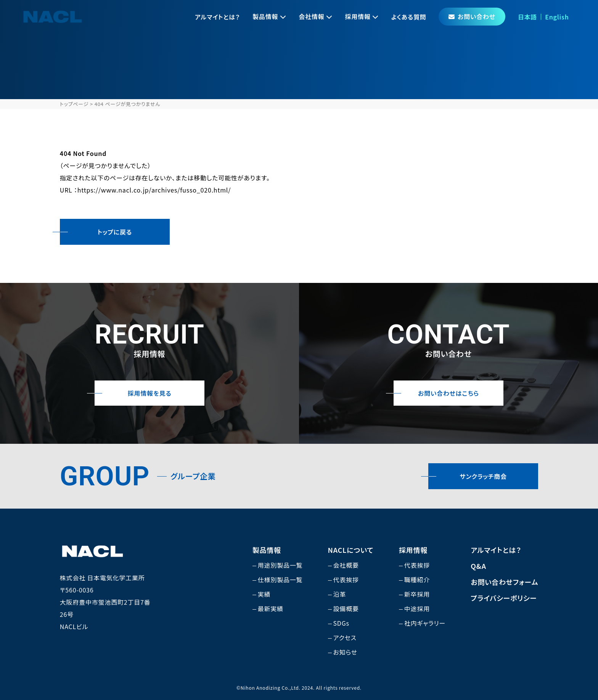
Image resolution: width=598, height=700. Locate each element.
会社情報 (311, 16)
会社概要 (346, 565)
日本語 (527, 17)
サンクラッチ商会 (483, 476)
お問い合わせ (472, 16)
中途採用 (417, 608)
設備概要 (346, 608)
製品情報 (265, 16)
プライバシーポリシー (504, 598)
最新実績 (271, 608)
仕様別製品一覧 (280, 580)
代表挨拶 (346, 580)
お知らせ (346, 652)
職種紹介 (417, 580)
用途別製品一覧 (280, 565)
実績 (264, 594)
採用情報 (358, 16)
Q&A (478, 566)
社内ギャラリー (425, 623)
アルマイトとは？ (217, 17)
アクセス (345, 637)
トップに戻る (115, 232)
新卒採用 (417, 594)
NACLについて (351, 550)
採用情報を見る (150, 393)
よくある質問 (409, 17)
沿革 (340, 594)
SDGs (341, 623)
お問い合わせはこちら (448, 393)
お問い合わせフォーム (504, 582)
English (557, 17)
